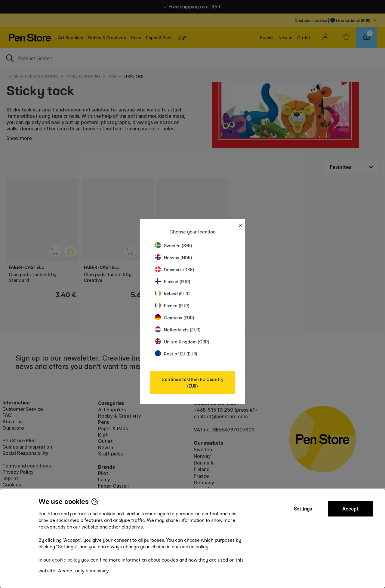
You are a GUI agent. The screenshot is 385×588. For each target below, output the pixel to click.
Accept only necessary (83, 571)
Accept (350, 509)
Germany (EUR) (175, 318)
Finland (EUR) (173, 282)
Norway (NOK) (174, 258)
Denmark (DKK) (175, 270)
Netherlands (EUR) (178, 330)
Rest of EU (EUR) (176, 354)
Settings (303, 509)
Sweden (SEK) (174, 246)
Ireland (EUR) (172, 294)
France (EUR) (172, 306)
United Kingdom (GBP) (182, 342)
